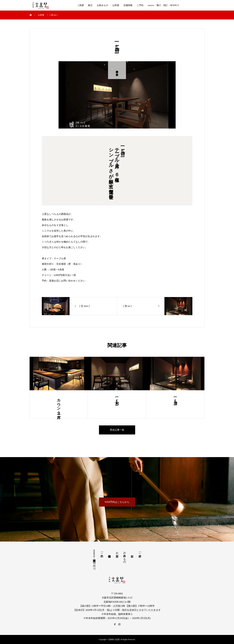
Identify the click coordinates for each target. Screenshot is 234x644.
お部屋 (116, 5)
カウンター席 (59, 404)
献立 (90, 5)
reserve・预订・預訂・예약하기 (163, 5)
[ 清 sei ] (175, 401)
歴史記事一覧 (117, 430)
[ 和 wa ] (117, 401)
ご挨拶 (80, 5)
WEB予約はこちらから (117, 502)
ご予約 (140, 5)
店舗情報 (128, 5)
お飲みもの (103, 5)
